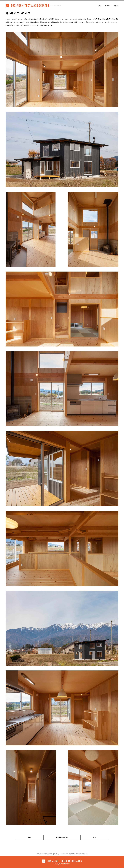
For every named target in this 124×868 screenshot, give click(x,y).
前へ (29, 837)
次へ (95, 837)
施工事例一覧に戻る (62, 837)
